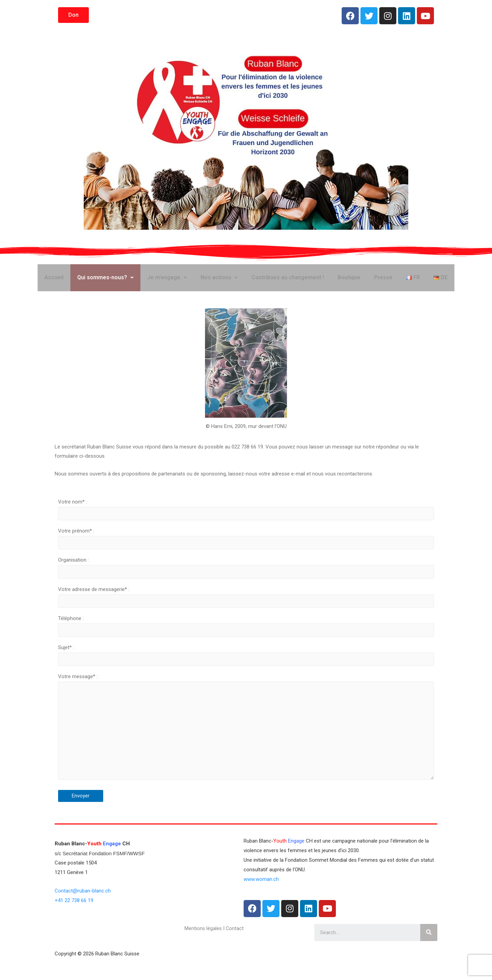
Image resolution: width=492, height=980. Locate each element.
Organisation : (246, 576)
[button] (73, 15)
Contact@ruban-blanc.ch (83, 909)
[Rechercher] (429, 950)
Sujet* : (246, 667)
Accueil (54, 280)
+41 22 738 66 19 (74, 918)
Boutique (349, 280)
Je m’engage (167, 280)
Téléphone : (246, 637)
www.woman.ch (261, 897)
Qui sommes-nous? (105, 280)
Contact (236, 946)
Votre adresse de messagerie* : (246, 607)
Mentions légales (203, 946)
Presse (383, 280)
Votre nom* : (246, 516)
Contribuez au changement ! (288, 280)
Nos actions (219, 280)
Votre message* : (246, 744)
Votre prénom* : (246, 546)
